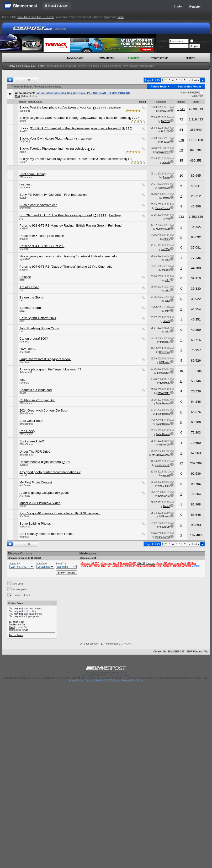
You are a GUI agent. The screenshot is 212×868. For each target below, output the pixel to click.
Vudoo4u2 (25, 527)
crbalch (23, 162)
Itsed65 (24, 131)
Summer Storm (30, 308)
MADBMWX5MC (161, 455)
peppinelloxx (163, 152)
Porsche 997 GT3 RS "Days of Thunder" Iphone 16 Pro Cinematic (66, 267)
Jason (23, 152)
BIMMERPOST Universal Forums (66, 66)
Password (162, 46)
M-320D (165, 121)
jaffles (167, 239)
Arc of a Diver (29, 287)
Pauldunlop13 (162, 537)
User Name (163, 41)
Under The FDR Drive (35, 452)
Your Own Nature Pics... (47, 138)
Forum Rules (16, 635)
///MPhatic (25, 352)
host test (26, 184)
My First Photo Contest (36, 482)
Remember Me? (201, 42)
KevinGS (24, 383)
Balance (25, 277)
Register (195, 7)
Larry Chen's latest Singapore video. (45, 359)
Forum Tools (159, 87)
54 (181, 130)
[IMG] (12, 627)
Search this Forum (189, 87)
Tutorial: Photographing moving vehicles (58, 149)
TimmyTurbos (162, 208)
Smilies (13, 625)
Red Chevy (27, 431)
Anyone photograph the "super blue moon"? (50, 369)
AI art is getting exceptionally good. (44, 493)
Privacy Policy (76, 681)
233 (181, 217)
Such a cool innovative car (38, 205)
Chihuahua (164, 496)
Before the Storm (32, 297)
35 (181, 160)
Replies (181, 102)
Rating (143, 102)
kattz (167, 260)
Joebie (166, 177)
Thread (22, 102)
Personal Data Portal (132, 681)
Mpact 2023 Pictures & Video (40, 503)
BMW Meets (107, 58)
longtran (151, 563)
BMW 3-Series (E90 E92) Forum (26, 66)
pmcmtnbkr (25, 208)
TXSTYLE (25, 142)
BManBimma (26, 177)
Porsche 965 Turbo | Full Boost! (42, 236)
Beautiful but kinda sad (36, 390)
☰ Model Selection (57, 6)
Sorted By (15, 564)
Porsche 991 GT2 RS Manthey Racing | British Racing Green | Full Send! (71, 225)
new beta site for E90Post (36, 17)
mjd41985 (25, 259)
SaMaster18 (26, 372)
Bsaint (23, 506)
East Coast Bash (31, 421)
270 (181, 140)
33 (181, 150)
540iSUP (165, 527)
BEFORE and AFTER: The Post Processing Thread (56, 215)
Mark (18, 96)
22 (181, 463)
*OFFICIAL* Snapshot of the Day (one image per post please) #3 (76, 128)
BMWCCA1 (164, 393)
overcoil (24, 465)
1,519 (181, 109)
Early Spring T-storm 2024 (38, 318)
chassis (166, 270)
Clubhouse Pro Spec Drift (37, 400)
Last (196, 80)
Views (196, 102)
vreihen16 (164, 445)
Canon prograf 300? (34, 339)
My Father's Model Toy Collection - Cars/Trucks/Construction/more (77, 159)
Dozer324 (164, 352)
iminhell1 (24, 342)
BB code (14, 622)
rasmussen (25, 187)
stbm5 (166, 321)
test (22, 380)
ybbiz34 (141, 563)
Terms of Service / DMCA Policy (102, 681)
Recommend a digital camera (40, 462)
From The (61, 564)
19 (181, 371)
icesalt (23, 393)
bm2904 (24, 229)
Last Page (114, 108)
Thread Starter (35, 102)
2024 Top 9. (28, 349)
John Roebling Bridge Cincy (39, 328)
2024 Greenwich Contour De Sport (44, 410)
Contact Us (160, 652)
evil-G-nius (25, 486)
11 (181, 80)
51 (185, 80)
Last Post (161, 102)
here (121, 17)
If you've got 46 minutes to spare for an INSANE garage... (60, 513)
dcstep (23, 198)
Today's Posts (160, 58)
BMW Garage (75, 58)
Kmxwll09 (165, 111)
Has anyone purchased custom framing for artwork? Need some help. (69, 256)
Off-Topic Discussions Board (105, 66)
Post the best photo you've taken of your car (61, 107)
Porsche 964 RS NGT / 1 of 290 (42, 246)
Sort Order (42, 564)
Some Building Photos (35, 524)
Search (191, 58)
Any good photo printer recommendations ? (50, 472)
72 (181, 119)
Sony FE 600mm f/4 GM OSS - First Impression (53, 195)
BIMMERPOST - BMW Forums (185, 652)
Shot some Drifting (33, 174)
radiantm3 (25, 111)
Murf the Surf (163, 229)
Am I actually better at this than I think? (47, 534)
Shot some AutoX (32, 441)
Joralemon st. (163, 465)
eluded (23, 475)
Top (206, 652)
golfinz (23, 121)
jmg (21, 218)
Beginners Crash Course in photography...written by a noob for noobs (79, 118)
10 (181, 176)
